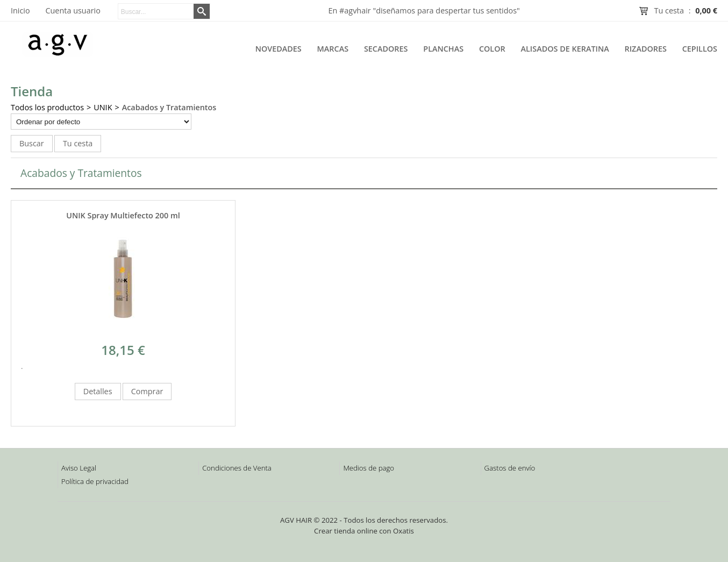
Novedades (279, 49)
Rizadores (646, 49)
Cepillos (700, 49)
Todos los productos (47, 107)
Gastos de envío (510, 468)
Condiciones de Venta (237, 468)
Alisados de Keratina (565, 49)
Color (492, 49)
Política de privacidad (95, 481)
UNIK (103, 107)
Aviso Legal (79, 468)
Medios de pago (369, 468)
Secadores (386, 49)
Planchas (443, 49)
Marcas (333, 49)
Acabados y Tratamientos (169, 107)
